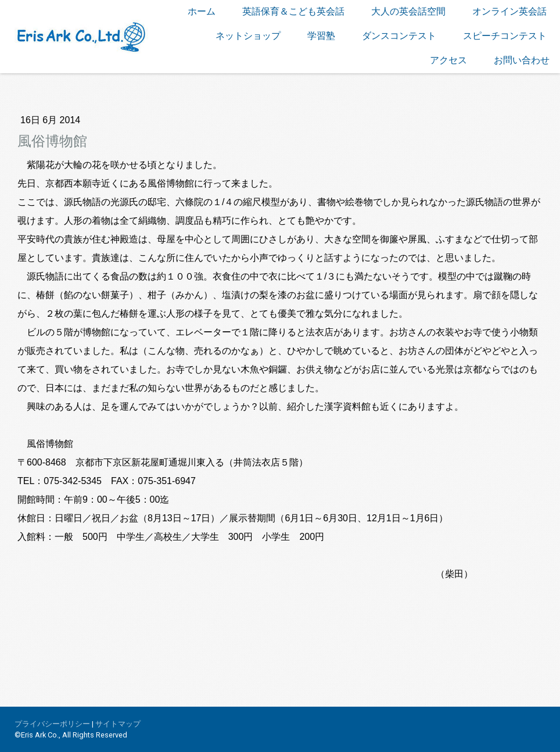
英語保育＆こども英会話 (293, 11)
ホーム (202, 11)
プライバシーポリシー (52, 724)
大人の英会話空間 (408, 11)
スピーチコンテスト (505, 36)
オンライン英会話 (509, 11)
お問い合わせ (522, 60)
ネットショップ (248, 36)
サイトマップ (118, 724)
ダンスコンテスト (399, 36)
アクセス (448, 60)
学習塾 (321, 36)
